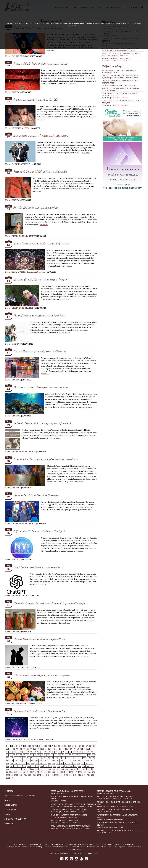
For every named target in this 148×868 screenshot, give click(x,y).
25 (80, 746)
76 (81, 752)
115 (48, 758)
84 (21, 755)
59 (21, 752)
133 (32, 761)
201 (54, 769)
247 (75, 775)
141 (66, 761)
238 (34, 775)
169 (7, 766)
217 (32, 772)
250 (88, 775)
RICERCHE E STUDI (20, 596)
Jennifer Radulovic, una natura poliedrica (36, 207)
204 (67, 769)
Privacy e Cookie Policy (15, 819)
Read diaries (10, 810)
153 (28, 763)
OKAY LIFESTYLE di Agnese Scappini (29, 272)
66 (45, 752)
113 (40, 758)
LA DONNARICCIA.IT (21, 164)
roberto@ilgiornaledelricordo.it (89, 844)
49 (74, 749)
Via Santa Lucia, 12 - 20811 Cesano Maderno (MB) (48, 844)
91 (45, 755)
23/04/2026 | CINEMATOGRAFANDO (115, 98)
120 (68, 758)
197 (37, 769)
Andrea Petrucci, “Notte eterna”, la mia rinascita (39, 711)
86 (28, 755)
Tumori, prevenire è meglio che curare (123, 49)
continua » (51, 50)
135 (41, 761)
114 (44, 758)
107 (16, 758)
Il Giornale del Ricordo (21, 844)
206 (76, 769)
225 (67, 772)
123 (80, 758)
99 (73, 755)
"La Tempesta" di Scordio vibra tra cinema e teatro (120, 825)
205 (71, 769)
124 (84, 758)
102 (85, 755)
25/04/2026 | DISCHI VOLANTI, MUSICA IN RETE (120, 78)
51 (81, 749)
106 (12, 758)
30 (7, 749)
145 (83, 761)
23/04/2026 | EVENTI (109, 90)
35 (24, 749)
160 (58, 763)
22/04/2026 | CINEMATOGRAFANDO (115, 105)
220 (45, 772)
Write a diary (11, 805)
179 (50, 766)
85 (24, 755)
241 (47, 775)
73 (70, 752)
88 (35, 755)
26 (83, 746)
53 (88, 749)
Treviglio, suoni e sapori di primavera (121, 88)
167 (87, 763)
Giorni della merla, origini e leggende (123, 54)
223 (58, 772)
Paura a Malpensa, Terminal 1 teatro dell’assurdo (40, 351)
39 (38, 749)
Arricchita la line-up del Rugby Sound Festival (120, 831)
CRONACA (16, 380)
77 (85, 752)
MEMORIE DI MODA (21, 128)
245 (66, 775)
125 (89, 758)
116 (52, 758)
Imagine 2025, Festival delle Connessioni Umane (41, 64)
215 (24, 772)
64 (38, 752)
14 (43, 746)
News (8, 56)
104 (94, 755)
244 (61, 775)
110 (28, 758)
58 (18, 752)
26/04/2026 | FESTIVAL (110, 73)
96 (63, 755)
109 (24, 758)
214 (20, 772)
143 (75, 761)
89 (38, 755)
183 (67, 766)
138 (53, 761)
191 (11, 769)
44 (56, 749)
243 (56, 775)
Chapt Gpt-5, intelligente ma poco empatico (37, 567)
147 (92, 761)
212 (11, 772)
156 (41, 763)
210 (93, 769)
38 (35, 749)
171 (16, 766)
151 (20, 763)
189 (92, 766)
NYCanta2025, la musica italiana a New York (39, 531)
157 (45, 763)
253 (12, 778)
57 (14, 752)
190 (7, 769)
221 (49, 772)
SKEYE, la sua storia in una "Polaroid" (121, 76)
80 (7, 755)
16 (49, 746)
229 (85, 772)
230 (89, 772)
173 (24, 766)
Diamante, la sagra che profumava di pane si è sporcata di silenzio (49, 603)
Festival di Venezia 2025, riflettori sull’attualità (40, 171)
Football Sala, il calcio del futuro (74, 792)
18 (56, 746)
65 (42, 752)
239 (39, 775)
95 (59, 755)
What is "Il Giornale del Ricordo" (20, 796)
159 (54, 763)
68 (52, 752)
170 (12, 766)
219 (41, 772)
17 (52, 746)
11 (33, 746)
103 (89, 755)
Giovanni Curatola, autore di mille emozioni (37, 495)
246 (70, 775)
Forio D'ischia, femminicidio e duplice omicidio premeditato (46, 459)
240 (43, 775)
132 (28, 761)
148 (7, 763)
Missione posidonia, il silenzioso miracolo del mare (41, 387)
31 (10, 749)
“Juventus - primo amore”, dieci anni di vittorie (74, 805)
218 (37, 772)
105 (7, 758)
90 (42, 755)
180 (55, 766)
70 (59, 752)
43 (52, 749)
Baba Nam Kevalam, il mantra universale (74, 827)
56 (11, 752)
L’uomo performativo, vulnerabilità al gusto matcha (41, 135)
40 (42, 749)
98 (70, 755)
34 (21, 749)
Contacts (9, 791)
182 (63, 766)
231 (93, 772)
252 (8, 778)
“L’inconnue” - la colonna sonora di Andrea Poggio (120, 817)
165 (79, 763)
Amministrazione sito (90, 853)
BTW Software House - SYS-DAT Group (67, 853)
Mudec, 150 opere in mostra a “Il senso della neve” (74, 799)
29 (94, 746)
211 (7, 772)
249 (84, 775)
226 (71, 772)
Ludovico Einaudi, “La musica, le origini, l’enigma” (41, 279)
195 (28, 769)
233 (12, 775)
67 (49, 752)
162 (66, 763)
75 (77, 752)
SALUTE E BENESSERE (22, 56)
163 (70, 763)
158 (49, 763)
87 (31, 755)
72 (66, 752)
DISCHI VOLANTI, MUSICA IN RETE (28, 739)
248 (79, 775)
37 (31, 749)
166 (83, 763)
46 (63, 749)
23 (73, 746)
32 (14, 749)
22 (69, 746)
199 (45, 769)
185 (75, 766)
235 (21, 775)
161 (62, 763)
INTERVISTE (17, 344)
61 (28, 752)
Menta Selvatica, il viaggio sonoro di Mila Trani (39, 315)
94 (56, 755)
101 (81, 755)
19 (59, 746)
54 (92, 749)
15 (46, 746)
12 (36, 746)
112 (36, 758)
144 (79, 761)
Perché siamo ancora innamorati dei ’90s (36, 100)
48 (71, 749)
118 (60, 758)
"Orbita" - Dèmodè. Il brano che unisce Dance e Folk (120, 804)
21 (66, 746)
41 (45, 749)
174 (29, 766)
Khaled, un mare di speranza (123, 59)
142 (70, 761)
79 (92, 752)
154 (33, 763)
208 (85, 769)
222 (54, 772)
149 (12, 763)
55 (7, 752)
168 (91, 763)
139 (58, 761)
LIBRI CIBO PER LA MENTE (24, 236)
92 (49, 755)
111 (32, 758)
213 (16, 772)
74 (74, 752)
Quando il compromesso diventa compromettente (39, 639)
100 (77, 755)
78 (88, 752)
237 (30, 775)
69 (56, 752)
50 (78, 749)
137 (49, 761)
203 (62, 769)
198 (41, 769)
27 (87, 746)
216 (28, 772)
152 (24, 763)
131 (24, 761)
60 (25, 752)
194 (24, 769)
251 (93, 775)
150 (16, 763)
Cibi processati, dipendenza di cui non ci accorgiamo (42, 675)
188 (88, 766)
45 (60, 749)
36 (28, 749)
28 (90, 746)
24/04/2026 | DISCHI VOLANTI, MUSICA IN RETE (120, 85)
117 (56, 758)
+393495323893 (71, 844)
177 (42, 766)
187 (84, 766)
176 (37, 766)
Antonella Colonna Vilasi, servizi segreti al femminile (42, 423)
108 (20, 758)
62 (31, 752)
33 (17, 749)
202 (58, 769)
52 (85, 749)
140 (62, 761)
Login (7, 814)
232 (8, 775)
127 (7, 761)
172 (20, 766)
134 (37, 761)
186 (79, 766)
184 (71, 766)
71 (63, 752)
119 (64, 758)
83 (17, 755)
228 (80, 772)
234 (16, 775)
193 (20, 769)
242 (52, 775)
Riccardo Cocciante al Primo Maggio (120, 70)
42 (49, 749)
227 (76, 772)
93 (52, 755)
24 (76, 746)
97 (66, 755)
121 (72, 758)
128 (12, 761)
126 (93, 758)
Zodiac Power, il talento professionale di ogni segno (41, 243)
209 (89, 769)
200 (49, 769)
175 (33, 766)
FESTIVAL (16, 92)
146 (88, 761)
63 (35, 752)
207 (80, 769)
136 (45, 761)
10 (30, 746)
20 (62, 746)
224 (63, 772)
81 (10, 755)
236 (25, 775)
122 (76, 758)
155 (37, 763)
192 (16, 769)
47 (67, 749)
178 (46, 766)
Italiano (9, 824)
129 (16, 761)
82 (14, 755)
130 (20, 761)
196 (32, 769)
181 (59, 766)
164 (74, 763)
